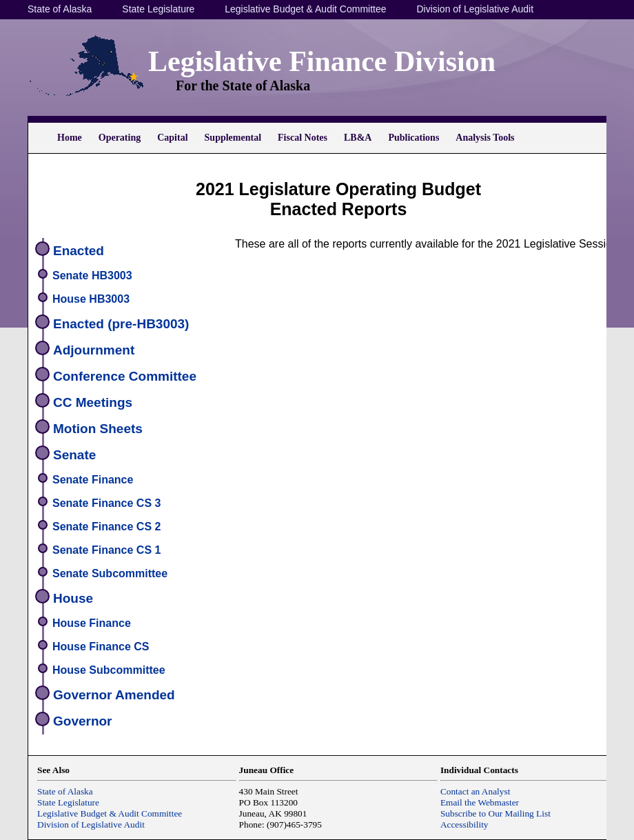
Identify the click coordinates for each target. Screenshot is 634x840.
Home (70, 138)
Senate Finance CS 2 (106, 527)
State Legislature (158, 9)
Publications (413, 138)
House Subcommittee (109, 670)
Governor (83, 721)
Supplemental (233, 138)
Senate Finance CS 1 (106, 550)
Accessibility (464, 824)
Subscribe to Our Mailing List (495, 813)
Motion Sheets (98, 429)
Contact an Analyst (475, 791)
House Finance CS (101, 647)
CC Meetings (93, 402)
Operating (120, 138)
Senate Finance (93, 480)
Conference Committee (125, 376)
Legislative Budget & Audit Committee (305, 9)
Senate (74, 455)
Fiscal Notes (303, 138)
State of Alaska (60, 9)
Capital (172, 138)
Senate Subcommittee (110, 573)
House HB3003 (91, 299)
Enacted (79, 251)
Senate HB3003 (92, 276)
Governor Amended (114, 695)
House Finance (92, 623)
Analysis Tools (485, 138)
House (73, 598)
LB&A (358, 138)
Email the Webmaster (480, 802)
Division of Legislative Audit (475, 9)
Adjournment (94, 350)
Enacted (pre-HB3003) (121, 324)
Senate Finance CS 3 (106, 503)
